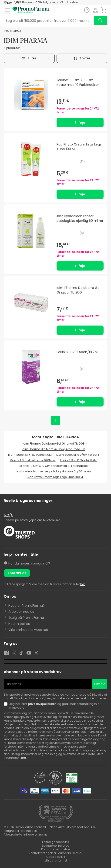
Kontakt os (17, 573)
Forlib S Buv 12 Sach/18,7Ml (79, 460)
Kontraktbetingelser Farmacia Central (55, 853)
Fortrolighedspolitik (55, 842)
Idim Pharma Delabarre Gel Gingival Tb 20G (54, 444)
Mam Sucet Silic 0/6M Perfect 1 (78, 455)
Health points (19, 624)
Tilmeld (99, 684)
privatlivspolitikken (42, 704)
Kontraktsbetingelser (56, 849)
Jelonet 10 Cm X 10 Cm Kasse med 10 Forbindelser (54, 466)
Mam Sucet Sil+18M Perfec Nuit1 (30, 455)
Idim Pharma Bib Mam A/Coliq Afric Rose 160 (53, 449)
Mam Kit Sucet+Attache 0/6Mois (33, 460)
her (82, 584)
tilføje (80, 123)
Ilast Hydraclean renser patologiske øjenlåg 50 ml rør (53, 471)
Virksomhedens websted (28, 630)
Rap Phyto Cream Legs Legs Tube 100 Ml (55, 477)
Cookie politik (56, 857)
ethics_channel (56, 860)
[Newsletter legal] (7, 706)
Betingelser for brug (56, 846)
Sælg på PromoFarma (26, 618)
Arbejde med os (21, 612)
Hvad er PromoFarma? (27, 606)
